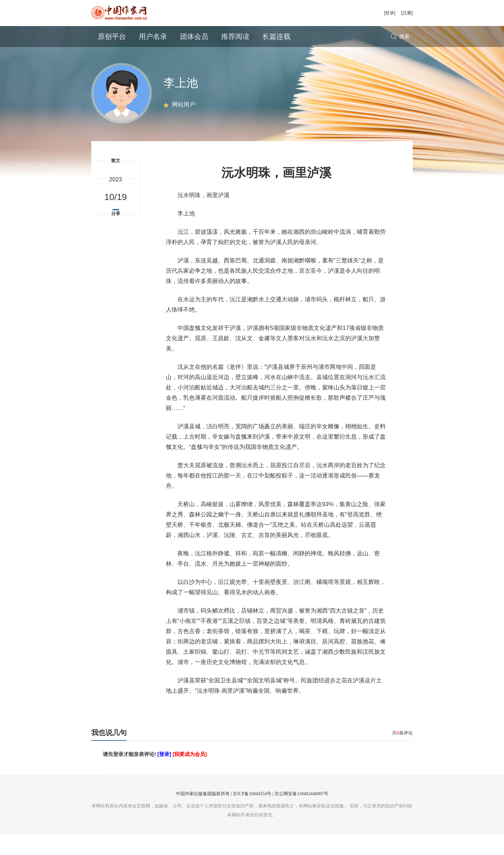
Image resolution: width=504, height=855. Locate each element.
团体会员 (194, 36)
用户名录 (153, 36)
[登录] (390, 13)
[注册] (407, 13)
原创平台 (112, 36)
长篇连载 (276, 36)
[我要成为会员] (190, 775)
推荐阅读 (235, 36)
